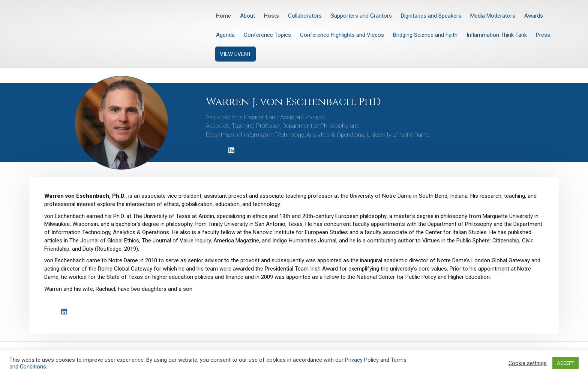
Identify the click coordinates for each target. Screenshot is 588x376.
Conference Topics (267, 35)
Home (223, 16)
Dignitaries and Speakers (431, 16)
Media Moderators (493, 16)
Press (543, 35)
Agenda (225, 35)
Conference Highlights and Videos (342, 35)
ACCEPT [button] (565, 363)
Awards (534, 16)
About (247, 16)
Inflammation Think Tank (497, 35)
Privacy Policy (362, 360)
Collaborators (305, 16)
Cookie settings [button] (528, 363)
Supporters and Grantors (361, 16)
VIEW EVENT (235, 54)
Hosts (271, 16)
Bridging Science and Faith (425, 35)
